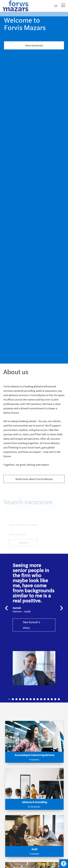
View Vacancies (34, 45)
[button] (9, 699)
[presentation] (7, 608)
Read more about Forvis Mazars (34, 479)
